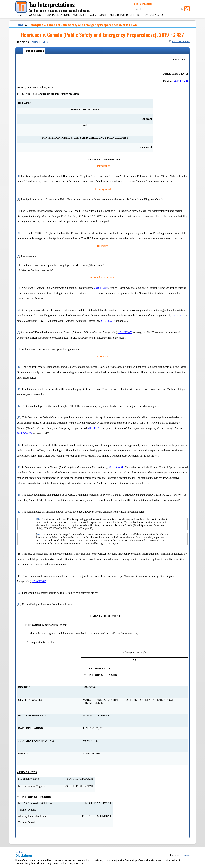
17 (19, 512)
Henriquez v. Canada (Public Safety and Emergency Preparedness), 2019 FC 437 (83, 25)
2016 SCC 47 (108, 321)
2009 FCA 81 (95, 428)
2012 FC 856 (125, 332)
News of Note (35, 15)
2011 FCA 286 (25, 433)
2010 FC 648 (39, 581)
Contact (19, 852)
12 (19, 406)
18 (38, 519)
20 (19, 593)
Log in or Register (144, 4)
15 (19, 467)
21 (19, 604)
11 (19, 389)
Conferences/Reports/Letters (119, 15)
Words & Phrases (84, 15)
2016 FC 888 (101, 288)
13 (19, 417)
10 (19, 367)
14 (19, 445)
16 (19, 495)
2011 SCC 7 (178, 315)
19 (38, 535)
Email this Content (179, 41)
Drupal (186, 855)
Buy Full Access (153, 15)
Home (19, 15)
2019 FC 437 (40, 42)
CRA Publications (58, 15)
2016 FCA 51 (116, 467)
